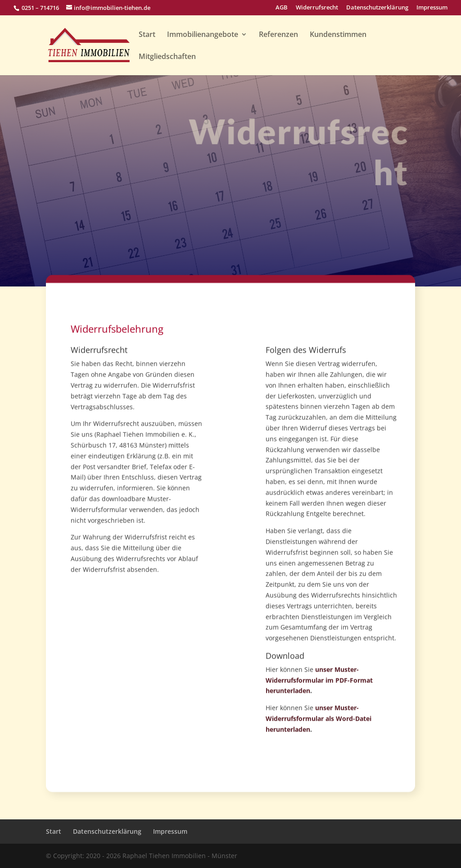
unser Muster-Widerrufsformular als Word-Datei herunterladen (319, 733)
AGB (282, 8)
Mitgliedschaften (167, 57)
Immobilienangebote (203, 35)
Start (147, 35)
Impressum (432, 8)
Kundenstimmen (338, 35)
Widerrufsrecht (317, 8)
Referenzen (278, 35)
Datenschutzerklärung (377, 8)
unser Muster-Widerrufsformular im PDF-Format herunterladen (319, 694)
